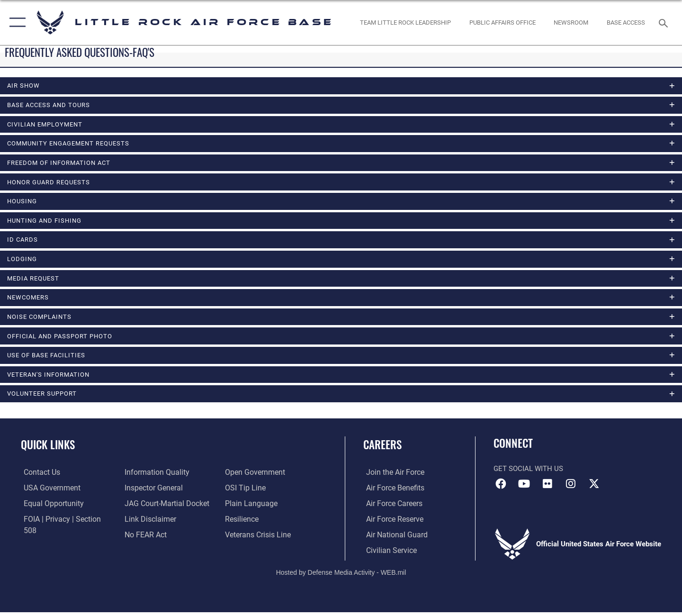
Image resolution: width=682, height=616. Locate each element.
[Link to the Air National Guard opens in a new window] (392, 539)
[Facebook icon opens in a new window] (501, 489)
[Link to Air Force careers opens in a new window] (391, 508)
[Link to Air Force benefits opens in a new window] (391, 492)
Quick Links (48, 449)
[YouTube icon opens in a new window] (524, 489)
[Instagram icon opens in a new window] (571, 489)
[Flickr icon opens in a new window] (547, 489)
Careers (382, 449)
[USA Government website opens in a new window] (48, 492)
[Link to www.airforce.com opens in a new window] (391, 477)
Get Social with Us (528, 473)
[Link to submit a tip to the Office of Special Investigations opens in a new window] (245, 477)
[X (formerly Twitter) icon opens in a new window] (594, 489)
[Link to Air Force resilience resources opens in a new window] (242, 508)
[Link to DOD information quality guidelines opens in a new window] (51, 539)
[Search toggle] (665, 22)
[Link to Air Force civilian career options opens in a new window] (387, 554)
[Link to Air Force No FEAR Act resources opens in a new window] (144, 523)
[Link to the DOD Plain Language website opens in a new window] (250, 492)
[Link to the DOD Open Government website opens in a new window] (152, 539)
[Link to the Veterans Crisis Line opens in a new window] (258, 523)
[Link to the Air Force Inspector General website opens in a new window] (152, 477)
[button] (15, 23)
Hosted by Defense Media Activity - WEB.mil (341, 577)
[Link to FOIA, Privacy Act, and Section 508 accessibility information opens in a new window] (64, 523)
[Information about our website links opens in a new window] (148, 508)
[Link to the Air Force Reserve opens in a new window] (391, 523)
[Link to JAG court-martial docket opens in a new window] (164, 492)
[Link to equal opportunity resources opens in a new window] (49, 508)
